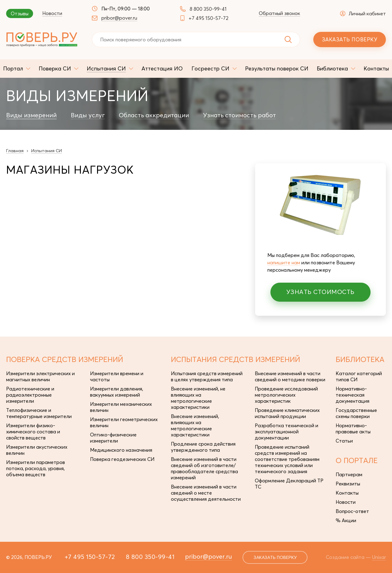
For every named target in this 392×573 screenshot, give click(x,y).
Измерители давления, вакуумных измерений (117, 392)
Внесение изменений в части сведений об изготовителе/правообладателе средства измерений (204, 468)
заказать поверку (275, 557)
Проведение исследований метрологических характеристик (286, 395)
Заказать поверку (350, 39)
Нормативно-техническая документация (352, 395)
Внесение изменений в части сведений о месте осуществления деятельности (206, 493)
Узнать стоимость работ (239, 115)
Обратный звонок (279, 13)
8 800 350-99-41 (208, 9)
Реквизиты (348, 484)
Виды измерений (31, 115)
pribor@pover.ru (119, 18)
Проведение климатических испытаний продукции (287, 413)
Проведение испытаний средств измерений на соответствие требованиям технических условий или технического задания (287, 459)
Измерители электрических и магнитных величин (40, 376)
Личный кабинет (363, 13)
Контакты (347, 493)
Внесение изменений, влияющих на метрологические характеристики (195, 425)
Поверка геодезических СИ (122, 459)
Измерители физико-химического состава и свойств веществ (33, 432)
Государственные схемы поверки (356, 413)
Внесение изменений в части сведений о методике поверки (290, 376)
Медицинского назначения (121, 450)
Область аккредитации (154, 115)
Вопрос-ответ (352, 511)
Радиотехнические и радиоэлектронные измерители (30, 395)
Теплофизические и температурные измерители (39, 413)
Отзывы (20, 13)
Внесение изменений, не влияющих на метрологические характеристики (198, 398)
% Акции (346, 520)
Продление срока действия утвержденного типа (203, 447)
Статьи (344, 441)
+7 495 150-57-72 (209, 18)
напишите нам (284, 262)
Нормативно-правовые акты (353, 428)
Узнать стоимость (320, 292)
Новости (52, 13)
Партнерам (349, 474)
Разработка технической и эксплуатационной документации (286, 432)
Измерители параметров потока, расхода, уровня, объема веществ (36, 468)
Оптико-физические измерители (113, 438)
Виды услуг (88, 115)
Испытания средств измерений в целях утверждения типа (207, 376)
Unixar (379, 557)
